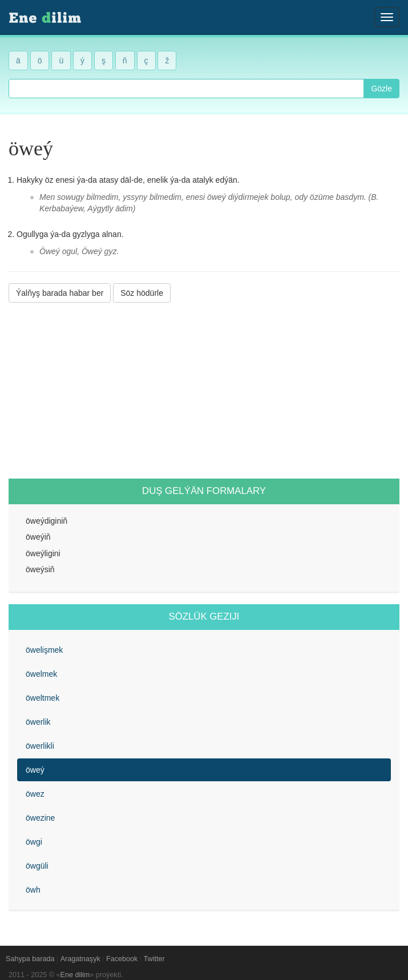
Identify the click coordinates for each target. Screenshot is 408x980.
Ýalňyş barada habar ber (60, 293)
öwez (35, 794)
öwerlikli (40, 746)
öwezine (40, 818)
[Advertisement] (204, 391)
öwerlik (38, 722)
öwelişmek (44, 650)
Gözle (381, 89)
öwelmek (41, 674)
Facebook (122, 959)
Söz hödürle (142, 293)
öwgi (34, 842)
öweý (35, 770)
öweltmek (43, 698)
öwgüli (37, 866)
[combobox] (186, 89)
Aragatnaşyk (80, 959)
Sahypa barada (30, 959)
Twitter (154, 959)
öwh (33, 890)
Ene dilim (75, 975)
